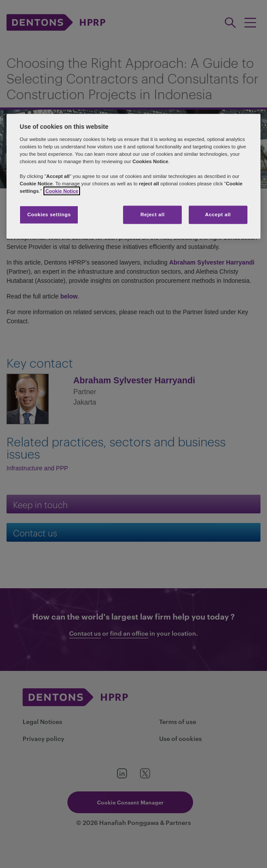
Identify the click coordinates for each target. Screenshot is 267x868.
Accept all (218, 214)
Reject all (153, 214)
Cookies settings (49, 214)
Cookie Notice (62, 191)
